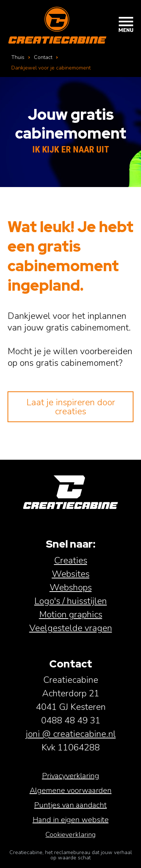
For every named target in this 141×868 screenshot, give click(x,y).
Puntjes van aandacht (70, 805)
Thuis (18, 57)
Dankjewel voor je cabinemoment (51, 68)
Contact (43, 57)
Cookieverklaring (70, 835)
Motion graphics (71, 614)
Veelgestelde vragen (71, 628)
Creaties (71, 560)
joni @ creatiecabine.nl (71, 734)
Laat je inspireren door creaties (71, 407)
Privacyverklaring (71, 776)
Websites (71, 574)
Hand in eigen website (71, 820)
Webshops (71, 587)
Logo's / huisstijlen (70, 601)
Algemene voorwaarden (71, 790)
